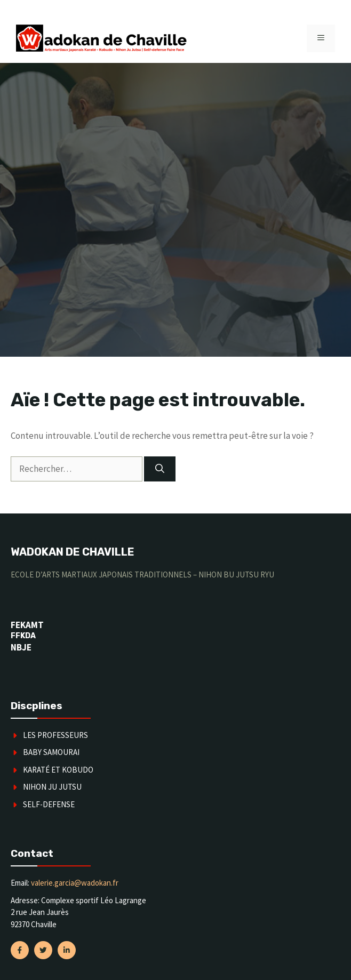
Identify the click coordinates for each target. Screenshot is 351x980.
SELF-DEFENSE (49, 804)
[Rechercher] (160, 469)
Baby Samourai (51, 752)
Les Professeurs (55, 735)
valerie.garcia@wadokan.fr (75, 883)
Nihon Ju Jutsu (52, 787)
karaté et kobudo (58, 770)
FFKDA (23, 636)
